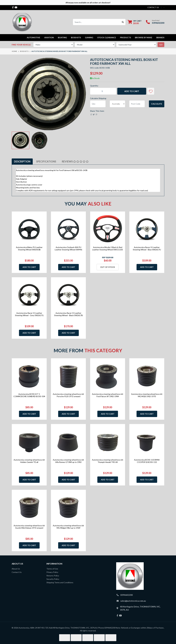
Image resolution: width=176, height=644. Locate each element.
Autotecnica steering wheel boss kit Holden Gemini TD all (29, 461)
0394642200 (158, 23)
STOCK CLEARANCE (107, 37)
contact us (153, 7)
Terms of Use (52, 569)
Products (125, 37)
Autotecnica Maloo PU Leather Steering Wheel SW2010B (29, 248)
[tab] (22, 162)
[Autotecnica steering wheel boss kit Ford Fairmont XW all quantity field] (103, 91)
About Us (16, 569)
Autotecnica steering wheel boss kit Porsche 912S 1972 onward (68, 395)
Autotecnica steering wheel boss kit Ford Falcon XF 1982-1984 (108, 395)
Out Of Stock (108, 267)
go (161, 45)
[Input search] (97, 22)
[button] (151, 91)
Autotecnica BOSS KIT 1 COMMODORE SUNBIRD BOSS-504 (29, 395)
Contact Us (17, 572)
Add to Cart (132, 91)
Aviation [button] (49, 37)
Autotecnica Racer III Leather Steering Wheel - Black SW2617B (68, 314)
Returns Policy (53, 576)
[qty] (98, 104)
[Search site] (123, 22)
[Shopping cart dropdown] (135, 22)
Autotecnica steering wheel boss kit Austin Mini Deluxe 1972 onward (29, 527)
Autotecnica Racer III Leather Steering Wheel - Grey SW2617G (29, 314)
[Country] (117, 104)
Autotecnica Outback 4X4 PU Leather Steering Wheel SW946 (68, 248)
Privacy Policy (52, 572)
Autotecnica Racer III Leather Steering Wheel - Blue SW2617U (147, 248)
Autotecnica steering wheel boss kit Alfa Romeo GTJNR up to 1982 (68, 461)
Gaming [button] (89, 37)
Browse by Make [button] (144, 37)
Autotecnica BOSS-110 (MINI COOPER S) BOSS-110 (147, 461)
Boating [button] (62, 37)
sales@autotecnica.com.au (133, 601)
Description (22, 161)
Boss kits (76, 37)
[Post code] (137, 104)
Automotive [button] (33, 37)
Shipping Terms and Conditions (60, 582)
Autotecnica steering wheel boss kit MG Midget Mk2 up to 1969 (68, 527)
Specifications (46, 161)
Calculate (157, 104)
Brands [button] (160, 37)
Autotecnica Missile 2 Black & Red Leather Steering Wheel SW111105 (108, 248)
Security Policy (53, 579)
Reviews (75, 161)
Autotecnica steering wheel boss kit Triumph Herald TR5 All (108, 461)
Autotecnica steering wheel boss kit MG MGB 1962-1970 (147, 395)
